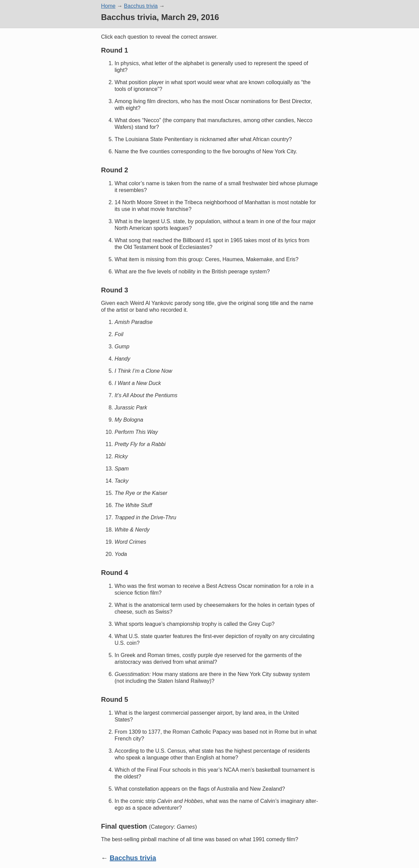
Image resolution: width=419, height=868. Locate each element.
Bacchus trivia (141, 6)
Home (108, 6)
